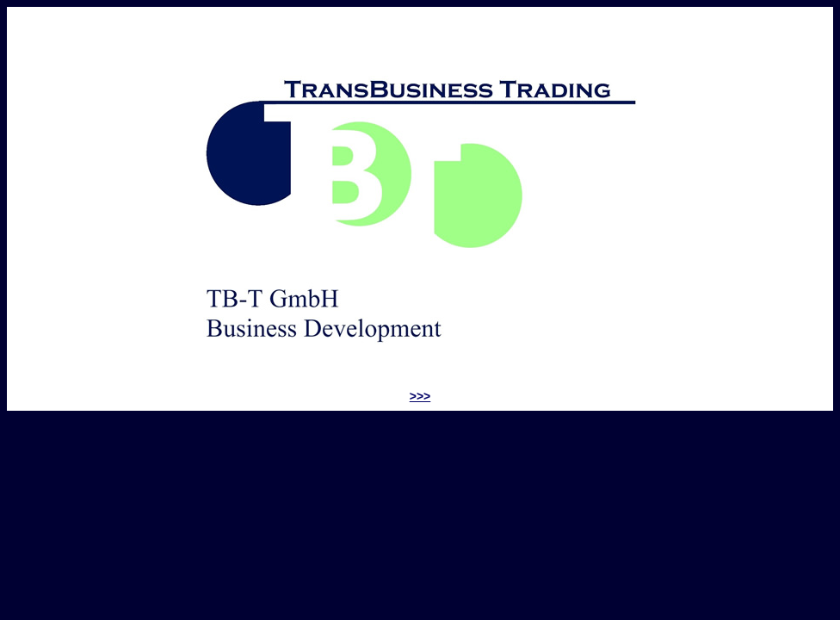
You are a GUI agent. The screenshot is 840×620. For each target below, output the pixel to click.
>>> (420, 396)
